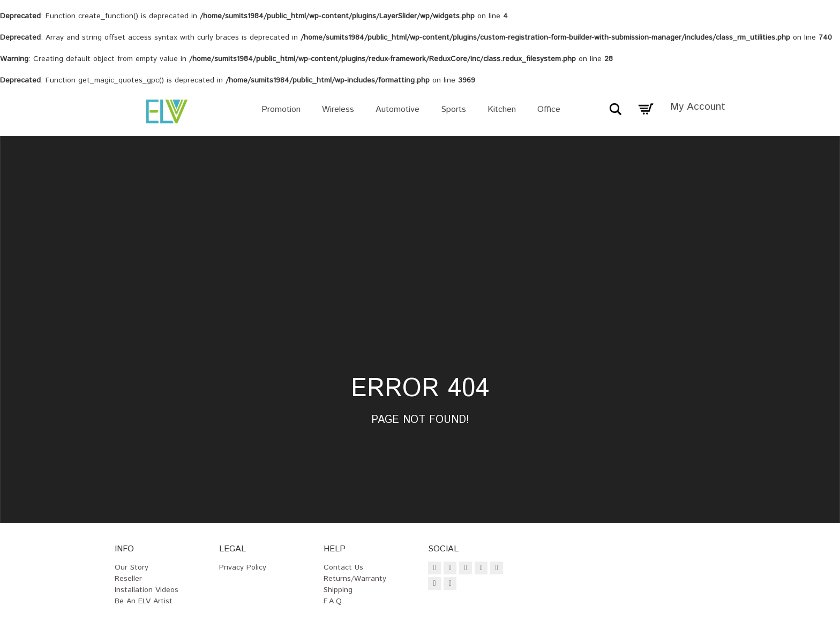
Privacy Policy (243, 567)
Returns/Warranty (355, 579)
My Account (698, 107)
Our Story (132, 567)
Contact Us (343, 567)
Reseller (128, 579)
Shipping (338, 590)
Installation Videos (147, 590)
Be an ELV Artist (144, 601)
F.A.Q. (334, 601)
